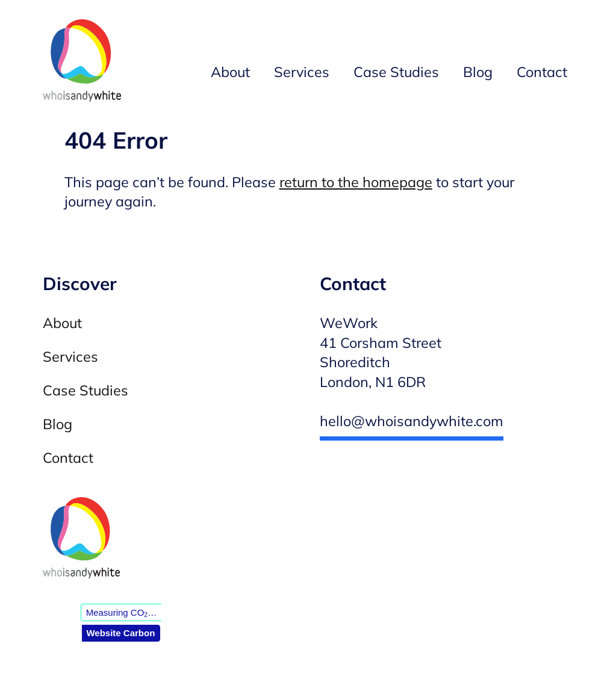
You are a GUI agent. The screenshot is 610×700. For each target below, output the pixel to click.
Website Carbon (120, 633)
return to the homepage (356, 182)
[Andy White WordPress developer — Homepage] (82, 63)
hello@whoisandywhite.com (412, 421)
